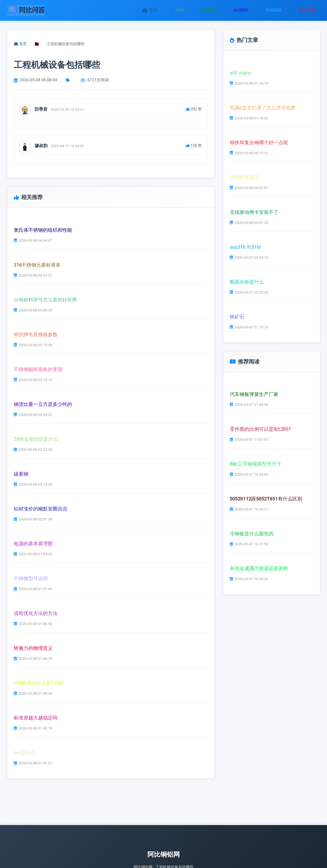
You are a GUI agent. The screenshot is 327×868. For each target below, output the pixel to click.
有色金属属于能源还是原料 (259, 568)
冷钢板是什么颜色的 (252, 534)
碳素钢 (21, 474)
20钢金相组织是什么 (36, 439)
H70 (180, 10)
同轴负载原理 (244, 177)
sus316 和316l (245, 247)
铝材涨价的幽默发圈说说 (41, 509)
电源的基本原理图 (33, 544)
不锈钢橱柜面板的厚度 (38, 369)
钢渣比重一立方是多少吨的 (43, 404)
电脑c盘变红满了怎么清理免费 (263, 107)
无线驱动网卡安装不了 (254, 212)
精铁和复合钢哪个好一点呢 (259, 142)
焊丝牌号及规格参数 (36, 335)
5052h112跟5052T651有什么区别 (266, 499)
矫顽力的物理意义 (33, 648)
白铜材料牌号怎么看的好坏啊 (45, 300)
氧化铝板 (307, 10)
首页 (150, 10)
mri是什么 (25, 753)
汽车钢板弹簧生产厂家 (254, 394)
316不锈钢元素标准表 (37, 265)
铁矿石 (237, 317)
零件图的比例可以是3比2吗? (260, 429)
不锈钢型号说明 (31, 578)
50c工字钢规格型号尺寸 (256, 464)
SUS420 (273, 10)
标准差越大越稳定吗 (36, 718)
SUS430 (209, 10)
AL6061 (241, 10)
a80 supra (240, 73)
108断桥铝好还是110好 (39, 683)
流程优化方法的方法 (36, 613)
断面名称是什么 (247, 282)
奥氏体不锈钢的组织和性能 (43, 230)
